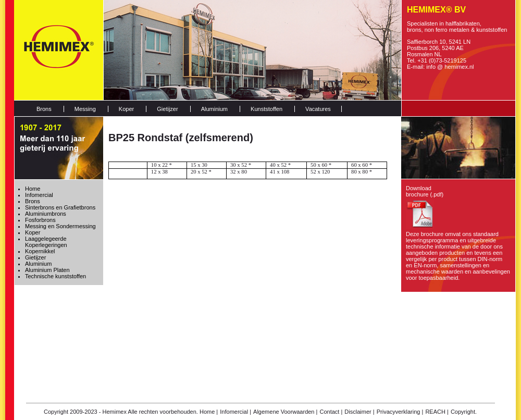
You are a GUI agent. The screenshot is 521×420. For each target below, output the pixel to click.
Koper (126, 109)
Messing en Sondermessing (60, 226)
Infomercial (39, 195)
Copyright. (464, 412)
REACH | (437, 412)
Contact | (331, 412)
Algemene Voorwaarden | (285, 412)
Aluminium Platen (47, 270)
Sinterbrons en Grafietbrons (60, 207)
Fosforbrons (40, 220)
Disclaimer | (359, 412)
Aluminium (214, 109)
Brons (44, 109)
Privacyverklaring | (400, 412)
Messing (85, 109)
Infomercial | (235, 412)
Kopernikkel (40, 251)
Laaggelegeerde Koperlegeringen (46, 242)
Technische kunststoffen (55, 276)
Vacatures (318, 109)
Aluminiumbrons (46, 214)
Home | (209, 412)
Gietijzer (167, 109)
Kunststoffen (266, 109)
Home (33, 189)
